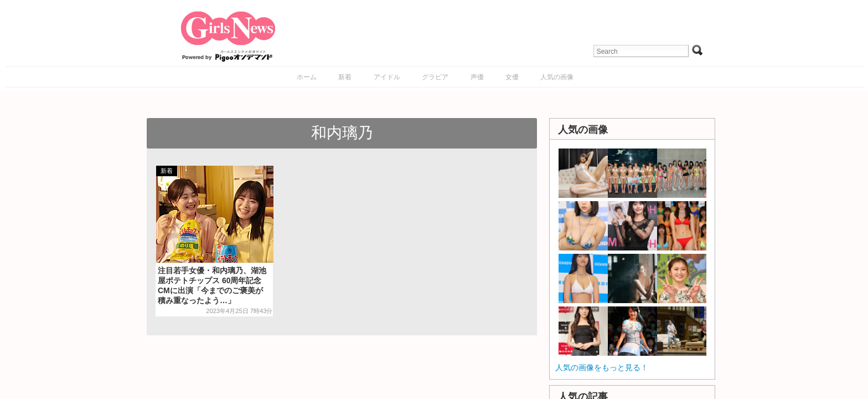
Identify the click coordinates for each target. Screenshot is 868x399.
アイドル (387, 77)
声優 (477, 77)
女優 (512, 77)
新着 (345, 77)
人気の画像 (557, 77)
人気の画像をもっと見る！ (602, 367)
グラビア (435, 77)
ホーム (307, 77)
